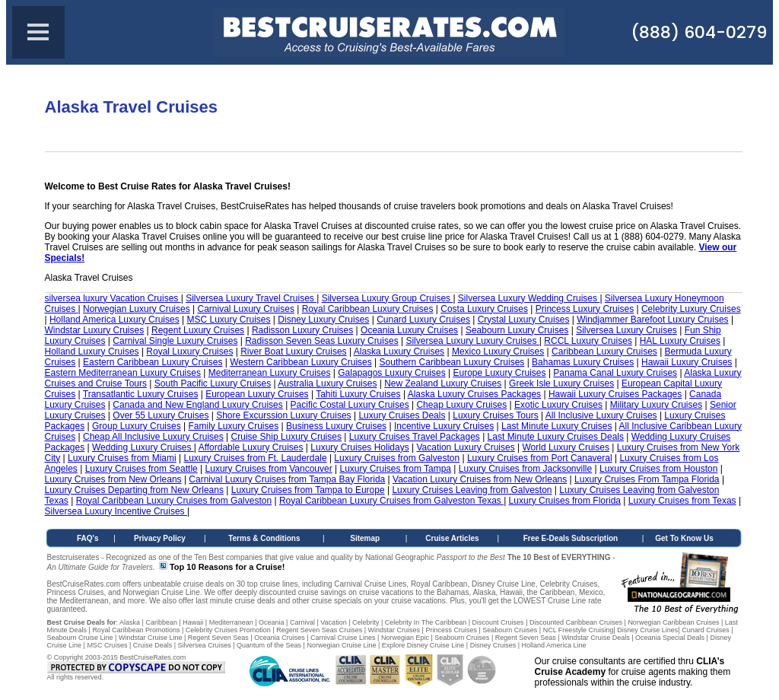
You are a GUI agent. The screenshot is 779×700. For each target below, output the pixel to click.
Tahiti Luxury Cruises (358, 394)
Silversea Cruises (205, 645)
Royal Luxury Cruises (189, 352)
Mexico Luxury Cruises (498, 352)
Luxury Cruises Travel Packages (415, 437)
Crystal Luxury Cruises (524, 320)
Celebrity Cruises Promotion (228, 630)
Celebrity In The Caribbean (426, 622)
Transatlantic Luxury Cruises (141, 394)
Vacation (333, 622)
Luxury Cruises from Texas (682, 501)
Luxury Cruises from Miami (122, 458)
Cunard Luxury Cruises (423, 320)
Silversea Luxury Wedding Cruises (529, 298)
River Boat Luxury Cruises (293, 352)
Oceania (272, 622)
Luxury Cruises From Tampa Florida (647, 479)
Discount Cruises (498, 622)
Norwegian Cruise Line (341, 645)
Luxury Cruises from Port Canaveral (540, 458)
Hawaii (193, 622)
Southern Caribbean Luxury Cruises (452, 362)
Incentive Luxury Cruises (444, 426)
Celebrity (366, 622)
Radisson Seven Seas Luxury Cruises (321, 341)
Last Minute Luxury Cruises (556, 426)
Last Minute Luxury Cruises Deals (556, 437)
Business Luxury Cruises (336, 426)
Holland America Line (554, 645)
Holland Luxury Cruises (92, 352)
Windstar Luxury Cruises (95, 330)
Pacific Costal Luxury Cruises (350, 405)
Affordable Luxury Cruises (251, 447)
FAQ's (88, 538)
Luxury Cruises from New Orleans (113, 479)
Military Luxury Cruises (656, 405)
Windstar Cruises (394, 630)
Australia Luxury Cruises (327, 383)
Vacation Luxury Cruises (465, 447)
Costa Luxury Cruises (484, 309)
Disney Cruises (493, 645)
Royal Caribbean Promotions (136, 630)
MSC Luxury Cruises (229, 320)
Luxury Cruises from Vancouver (269, 469)
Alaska (130, 622)
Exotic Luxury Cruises (558, 405)
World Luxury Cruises (565, 447)
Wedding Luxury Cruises (143, 447)
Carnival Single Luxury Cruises (175, 341)
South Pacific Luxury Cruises (213, 383)
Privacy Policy (160, 538)
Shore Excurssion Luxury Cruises (283, 415)
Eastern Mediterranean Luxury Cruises (123, 373)
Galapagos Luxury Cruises (391, 373)
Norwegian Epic (405, 638)
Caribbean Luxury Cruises (604, 352)
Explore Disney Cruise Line (423, 645)
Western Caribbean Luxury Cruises (301, 362)
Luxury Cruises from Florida (565, 501)
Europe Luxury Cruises (499, 373)
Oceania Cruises (280, 638)
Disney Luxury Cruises (323, 320)
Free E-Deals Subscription (571, 538)
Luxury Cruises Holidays (359, 447)
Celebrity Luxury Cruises (691, 309)
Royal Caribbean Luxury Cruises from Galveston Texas (391, 501)
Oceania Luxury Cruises (409, 330)
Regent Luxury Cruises (198, 330)
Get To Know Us (684, 538)
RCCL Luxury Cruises (588, 341)
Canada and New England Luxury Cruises (197, 405)
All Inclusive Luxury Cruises (601, 415)
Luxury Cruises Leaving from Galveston (472, 490)
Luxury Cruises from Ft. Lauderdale (255, 458)
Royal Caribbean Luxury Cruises (368, 309)
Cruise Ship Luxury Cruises (286, 437)
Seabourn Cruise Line (80, 638)
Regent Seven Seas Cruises (319, 630)
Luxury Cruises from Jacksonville (525, 469)
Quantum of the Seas (269, 645)
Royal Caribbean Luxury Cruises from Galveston (174, 501)
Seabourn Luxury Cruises (517, 330)
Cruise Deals (153, 645)
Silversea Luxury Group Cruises (388, 298)
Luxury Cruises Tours (496, 415)
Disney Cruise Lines (647, 630)
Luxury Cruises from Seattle (141, 469)
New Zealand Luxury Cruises (443, 383)
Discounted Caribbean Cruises (576, 622)
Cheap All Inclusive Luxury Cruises (153, 437)
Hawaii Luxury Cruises (687, 362)
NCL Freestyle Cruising (579, 630)
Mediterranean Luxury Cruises (270, 373)
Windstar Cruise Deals (596, 638)
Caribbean (161, 622)
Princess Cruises (451, 630)
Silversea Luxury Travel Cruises (251, 298)
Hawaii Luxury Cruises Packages (615, 394)
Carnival (302, 622)
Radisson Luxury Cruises (302, 330)
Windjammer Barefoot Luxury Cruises (652, 320)
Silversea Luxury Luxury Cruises (472, 341)
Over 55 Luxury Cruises (161, 415)
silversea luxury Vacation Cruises (113, 298)
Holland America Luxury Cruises (114, 320)
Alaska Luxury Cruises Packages (474, 394)
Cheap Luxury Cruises (461, 405)
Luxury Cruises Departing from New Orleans (134, 490)
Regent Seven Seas (218, 638)
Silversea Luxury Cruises (626, 330)
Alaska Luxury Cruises (399, 352)
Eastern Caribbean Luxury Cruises (153, 362)
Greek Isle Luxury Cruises (561, 383)
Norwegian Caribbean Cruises (673, 622)
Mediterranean (231, 622)
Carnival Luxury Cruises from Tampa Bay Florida (287, 479)
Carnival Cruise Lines (343, 638)
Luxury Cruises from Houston (658, 469)
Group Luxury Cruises (137, 426)
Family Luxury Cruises (234, 426)
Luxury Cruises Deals (402, 415)
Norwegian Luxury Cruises (137, 309)
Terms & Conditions (264, 538)
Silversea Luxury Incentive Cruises (116, 511)
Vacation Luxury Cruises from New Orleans (480, 479)
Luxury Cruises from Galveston (397, 458)
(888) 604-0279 (699, 32)
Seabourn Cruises (510, 630)
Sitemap (365, 538)
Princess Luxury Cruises (585, 309)
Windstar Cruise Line (151, 638)
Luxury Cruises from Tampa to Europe (308, 490)
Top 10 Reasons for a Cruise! (227, 567)
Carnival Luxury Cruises (246, 309)
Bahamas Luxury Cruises (583, 362)
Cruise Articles (452, 538)
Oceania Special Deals (670, 638)
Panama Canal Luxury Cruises (615, 373)
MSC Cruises (107, 645)
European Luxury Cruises (257, 394)
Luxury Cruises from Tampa (396, 469)
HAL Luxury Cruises (680, 341)
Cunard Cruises (706, 630)
